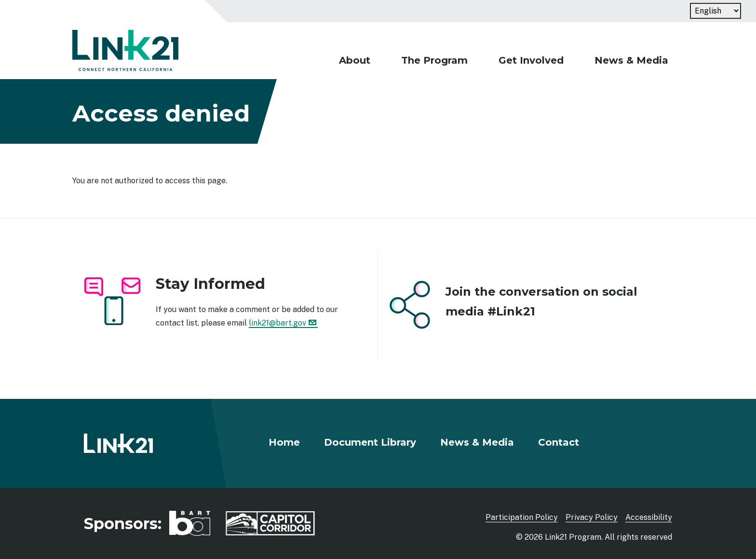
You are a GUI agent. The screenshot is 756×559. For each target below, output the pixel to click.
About (355, 60)
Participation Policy (522, 517)
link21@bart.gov (283, 323)
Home (284, 442)
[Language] (715, 11)
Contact (559, 442)
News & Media (631, 60)
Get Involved (531, 60)
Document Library (370, 442)
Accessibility (649, 517)
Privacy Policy (592, 517)
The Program (434, 60)
